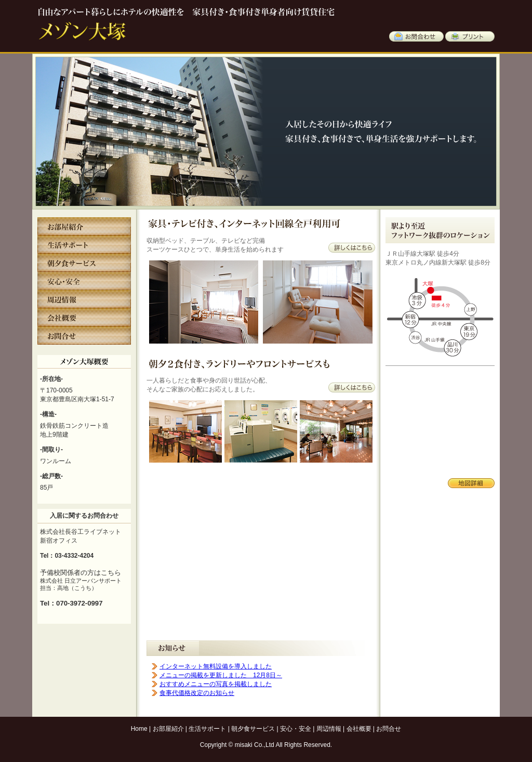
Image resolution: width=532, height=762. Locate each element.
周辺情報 (329, 729)
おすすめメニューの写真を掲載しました (216, 684)
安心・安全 (296, 729)
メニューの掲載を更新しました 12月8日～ (221, 675)
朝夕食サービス (253, 729)
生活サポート (207, 729)
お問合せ (389, 729)
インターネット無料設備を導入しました (216, 666)
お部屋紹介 (168, 729)
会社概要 (359, 729)
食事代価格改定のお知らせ (197, 693)
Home (139, 729)
